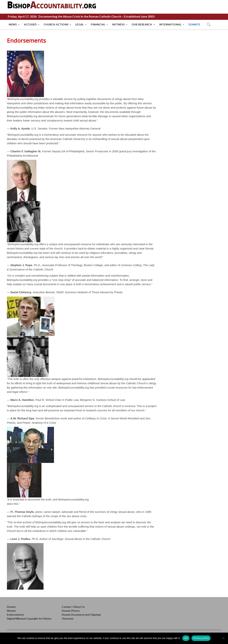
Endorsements (15, 615)
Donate (11, 607)
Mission (11, 611)
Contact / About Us (73, 607)
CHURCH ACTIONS (56, 24)
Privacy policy (201, 638)
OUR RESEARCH (142, 24)
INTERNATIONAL (170, 24)
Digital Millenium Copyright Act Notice (29, 618)
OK (186, 638)
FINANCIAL (98, 24)
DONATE (194, 24)
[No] (223, 638)
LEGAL (80, 24)
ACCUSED (30, 24)
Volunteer (68, 618)
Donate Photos (71, 611)
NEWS (13, 24)
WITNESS (118, 24)
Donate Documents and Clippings (81, 615)
